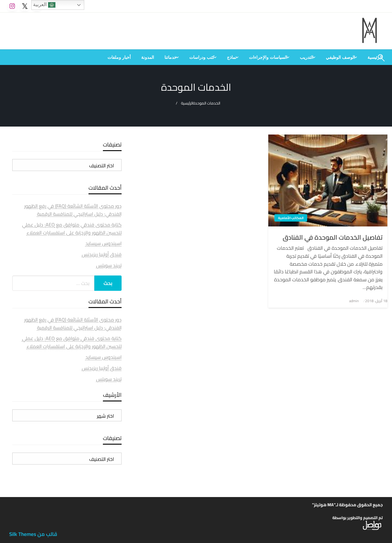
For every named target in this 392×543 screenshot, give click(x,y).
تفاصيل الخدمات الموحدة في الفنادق (333, 237)
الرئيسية (187, 103)
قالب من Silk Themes (33, 534)
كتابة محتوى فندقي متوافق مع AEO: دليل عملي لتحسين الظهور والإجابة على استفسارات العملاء (72, 229)
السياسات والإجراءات (268, 57)
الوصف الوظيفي (340, 57)
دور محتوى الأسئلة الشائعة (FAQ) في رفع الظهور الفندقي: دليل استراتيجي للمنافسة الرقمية (73, 210)
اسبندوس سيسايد (104, 243)
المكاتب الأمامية (291, 218)
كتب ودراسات (202, 57)
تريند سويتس (109, 265)
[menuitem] (341, 57)
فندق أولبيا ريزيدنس (102, 254)
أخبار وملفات (119, 57)
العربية (44, 5)
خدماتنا (171, 57)
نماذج (232, 57)
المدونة (148, 57)
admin (354, 301)
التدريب (307, 57)
